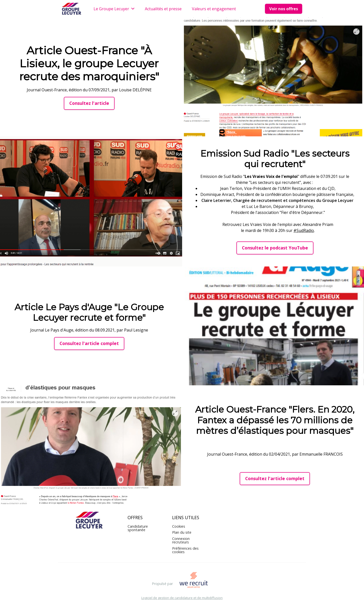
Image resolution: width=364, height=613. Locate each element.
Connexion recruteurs (181, 540)
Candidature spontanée (138, 528)
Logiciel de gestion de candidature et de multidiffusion (182, 598)
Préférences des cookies (185, 550)
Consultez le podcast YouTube (275, 248)
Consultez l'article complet (89, 343)
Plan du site (182, 532)
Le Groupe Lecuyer (114, 9)
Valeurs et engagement (214, 9)
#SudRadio (304, 230)
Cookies (179, 526)
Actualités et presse (163, 9)
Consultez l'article (89, 103)
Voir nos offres (284, 9)
